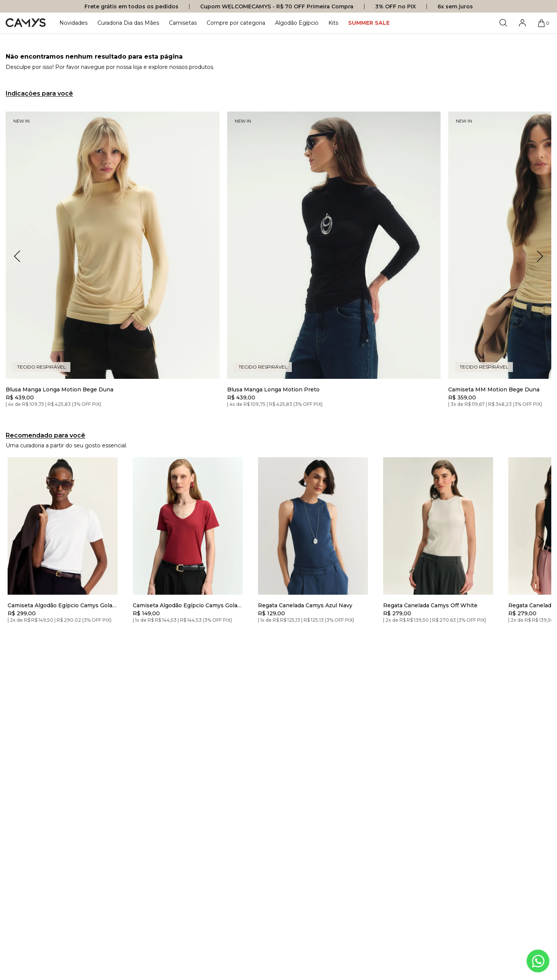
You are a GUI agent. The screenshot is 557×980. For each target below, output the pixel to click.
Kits (333, 23)
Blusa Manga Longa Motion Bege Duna (60, 390)
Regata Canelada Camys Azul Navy (305, 606)
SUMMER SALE (369, 23)
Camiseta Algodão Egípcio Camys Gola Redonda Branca (60, 606)
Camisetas (183, 23)
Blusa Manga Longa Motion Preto (273, 390)
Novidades (73, 23)
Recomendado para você (45, 435)
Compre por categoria (236, 23)
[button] (540, 256)
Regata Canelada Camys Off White (430, 606)
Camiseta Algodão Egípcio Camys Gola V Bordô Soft (185, 606)
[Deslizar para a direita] (541, 541)
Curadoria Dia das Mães (128, 23)
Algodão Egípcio (297, 23)
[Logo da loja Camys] (26, 23)
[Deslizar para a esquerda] (16, 541)
